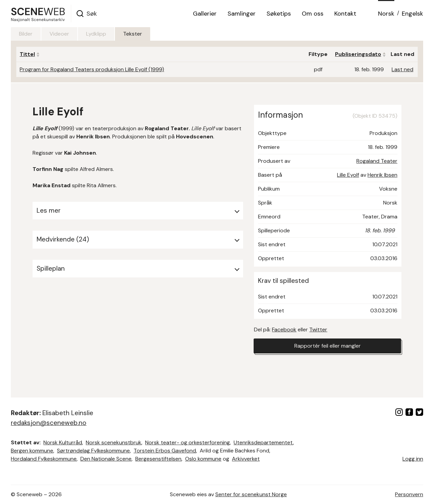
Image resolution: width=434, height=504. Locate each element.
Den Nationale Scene (106, 459)
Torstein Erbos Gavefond (165, 451)
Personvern (409, 494)
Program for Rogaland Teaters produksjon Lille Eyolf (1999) (92, 69)
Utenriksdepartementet (263, 442)
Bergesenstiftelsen (158, 459)
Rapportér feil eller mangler (328, 346)
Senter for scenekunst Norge (251, 494)
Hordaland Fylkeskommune (44, 459)
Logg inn (413, 459)
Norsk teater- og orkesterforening (188, 442)
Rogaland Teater (377, 161)
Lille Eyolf (348, 175)
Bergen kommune (32, 451)
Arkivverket (246, 459)
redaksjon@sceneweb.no (49, 423)
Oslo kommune (203, 459)
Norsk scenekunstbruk (114, 442)
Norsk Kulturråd (63, 442)
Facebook (284, 329)
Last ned (402, 69)
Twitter (318, 329)
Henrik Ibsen (382, 175)
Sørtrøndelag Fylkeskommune (93, 451)
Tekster (133, 34)
